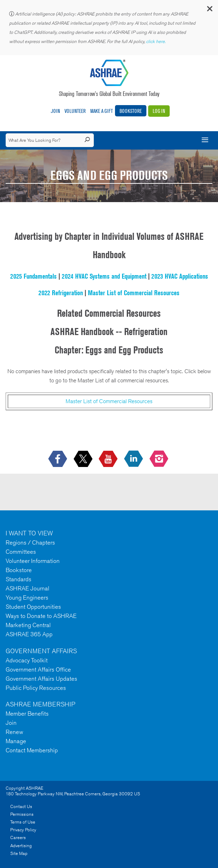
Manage (16, 741)
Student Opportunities (33, 607)
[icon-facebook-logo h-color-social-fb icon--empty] (58, 459)
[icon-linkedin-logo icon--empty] (134, 459)
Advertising (21, 846)
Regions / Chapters (30, 542)
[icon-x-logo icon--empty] (84, 459)
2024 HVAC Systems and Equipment (104, 276)
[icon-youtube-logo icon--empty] (109, 459)
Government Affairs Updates (41, 679)
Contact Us (21, 806)
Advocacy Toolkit (27, 660)
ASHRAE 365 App (29, 634)
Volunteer (75, 111)
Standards (19, 579)
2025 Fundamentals (34, 276)
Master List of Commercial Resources (134, 293)
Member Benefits (27, 714)
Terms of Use (23, 822)
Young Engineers (27, 597)
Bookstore (131, 111)
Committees (21, 552)
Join (55, 111)
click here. (156, 41)
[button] (209, 10)
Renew (14, 732)
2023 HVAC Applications (180, 276)
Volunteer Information (33, 561)
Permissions (22, 814)
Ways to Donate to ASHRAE (41, 616)
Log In (159, 111)
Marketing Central (28, 625)
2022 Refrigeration (61, 293)
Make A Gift (102, 111)
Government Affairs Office (38, 669)
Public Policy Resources (36, 688)
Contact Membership (32, 750)
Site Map (19, 853)
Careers (18, 837)
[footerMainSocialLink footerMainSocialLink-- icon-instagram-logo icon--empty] (160, 459)
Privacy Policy (23, 830)
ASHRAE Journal (28, 588)
